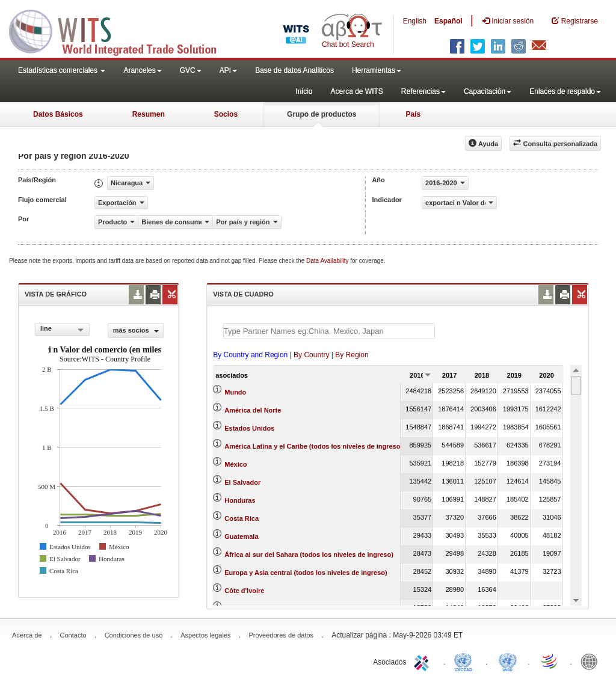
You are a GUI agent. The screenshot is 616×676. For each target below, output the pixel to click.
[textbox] (329, 331)
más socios (136, 330)
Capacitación (488, 91)
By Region (352, 355)
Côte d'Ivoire (244, 591)
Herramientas (377, 70)
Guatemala (241, 536)
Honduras (240, 500)
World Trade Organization (550, 661)
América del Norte (253, 410)
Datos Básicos (58, 114)
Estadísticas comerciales (62, 70)
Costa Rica (242, 518)
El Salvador (242, 482)
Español (448, 21)
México (236, 464)
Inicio (304, 91)
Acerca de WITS (356, 91)
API (228, 70)
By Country (311, 355)
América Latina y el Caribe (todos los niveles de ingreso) (313, 446)
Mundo (235, 392)
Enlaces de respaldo (565, 91)
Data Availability (328, 261)
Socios (226, 114)
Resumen (149, 114)
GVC (191, 70)
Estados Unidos (249, 428)
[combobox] (62, 330)
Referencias (423, 91)
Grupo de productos (322, 114)
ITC (423, 661)
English (415, 21)
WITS (120, 30)
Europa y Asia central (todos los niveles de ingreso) (306, 573)
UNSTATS (508, 661)
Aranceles (142, 70)
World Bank (592, 661)
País (413, 114)
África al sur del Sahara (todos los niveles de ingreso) (309, 555)
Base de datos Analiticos (294, 70)
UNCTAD (466, 661)
